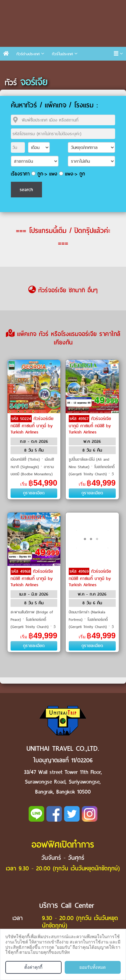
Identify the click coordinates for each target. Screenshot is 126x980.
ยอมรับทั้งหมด (93, 967)
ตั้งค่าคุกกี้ (33, 967)
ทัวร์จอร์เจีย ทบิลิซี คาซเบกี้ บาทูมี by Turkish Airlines (32, 578)
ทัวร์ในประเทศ (62, 54)
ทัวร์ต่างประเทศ (28, 54)
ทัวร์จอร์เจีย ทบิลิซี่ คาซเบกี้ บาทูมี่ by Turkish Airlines (32, 425)
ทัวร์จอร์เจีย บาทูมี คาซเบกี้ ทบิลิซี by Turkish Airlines (90, 425)
